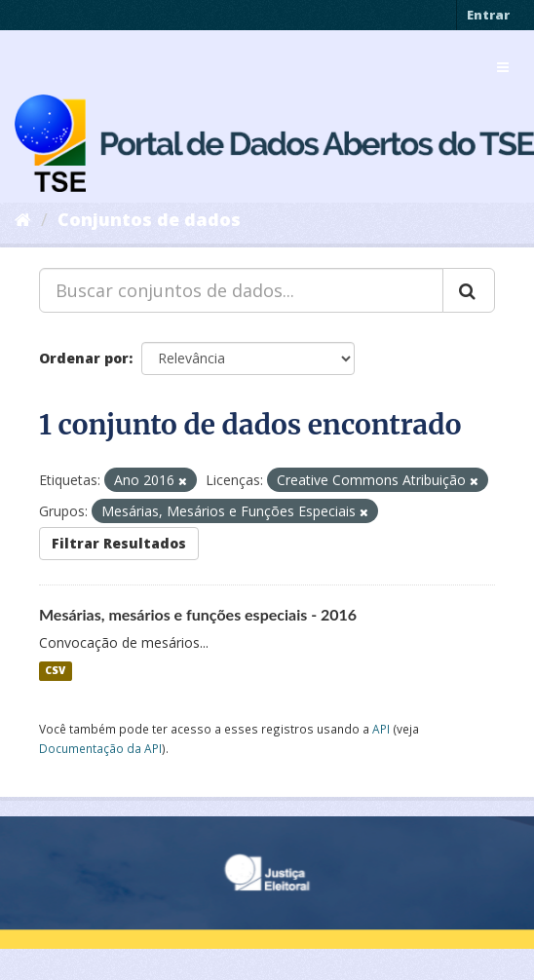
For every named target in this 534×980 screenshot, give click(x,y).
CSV (55, 671)
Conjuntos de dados (149, 219)
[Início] (23, 219)
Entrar (488, 15)
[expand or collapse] (503, 67)
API (381, 729)
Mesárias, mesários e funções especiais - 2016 (198, 614)
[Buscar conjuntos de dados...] (241, 290)
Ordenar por (84, 358)
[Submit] (469, 290)
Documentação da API (100, 748)
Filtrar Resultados (119, 543)
